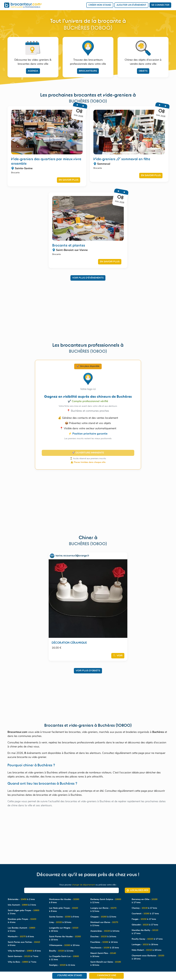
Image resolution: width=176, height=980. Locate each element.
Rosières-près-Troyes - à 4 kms (22, 921)
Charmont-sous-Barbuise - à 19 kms (148, 957)
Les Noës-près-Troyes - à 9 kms (64, 910)
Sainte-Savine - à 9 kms (64, 917)
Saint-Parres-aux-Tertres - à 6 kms (24, 944)
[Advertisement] (88, 305)
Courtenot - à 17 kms (145, 914)
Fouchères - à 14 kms (104, 942)
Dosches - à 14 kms (103, 937)
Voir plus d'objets (88, 671)
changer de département (83, 885)
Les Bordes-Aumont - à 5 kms (21, 930)
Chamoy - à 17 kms (144, 908)
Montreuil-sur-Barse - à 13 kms (104, 924)
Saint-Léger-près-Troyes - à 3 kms (24, 912)
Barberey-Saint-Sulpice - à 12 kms (106, 901)
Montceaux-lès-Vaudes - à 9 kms (64, 901)
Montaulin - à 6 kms (21, 937)
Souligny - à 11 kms (62, 965)
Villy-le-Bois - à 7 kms (22, 962)
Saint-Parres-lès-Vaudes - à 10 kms (65, 938)
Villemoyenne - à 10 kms (64, 945)
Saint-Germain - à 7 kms (23, 957)
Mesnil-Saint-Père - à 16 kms (103, 955)
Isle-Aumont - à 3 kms (22, 905)
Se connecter (160, 5)
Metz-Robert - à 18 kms (147, 950)
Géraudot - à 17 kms (145, 925)
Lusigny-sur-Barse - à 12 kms (103, 910)
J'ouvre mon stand (70, 975)
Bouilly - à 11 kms (61, 951)
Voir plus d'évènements (88, 278)
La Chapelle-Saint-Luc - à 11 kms (64, 958)
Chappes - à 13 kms (103, 917)
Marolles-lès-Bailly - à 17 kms (145, 932)
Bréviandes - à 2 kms (21, 899)
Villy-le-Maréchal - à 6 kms (24, 951)
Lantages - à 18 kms (145, 945)
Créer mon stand (100, 5)
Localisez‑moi (137, 890)
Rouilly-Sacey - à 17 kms (147, 939)
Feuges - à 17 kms (144, 919)
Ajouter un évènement (131, 5)
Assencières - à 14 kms (105, 931)
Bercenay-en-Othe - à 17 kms (145, 901)
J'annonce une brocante (107, 977)
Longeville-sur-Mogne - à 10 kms (64, 930)
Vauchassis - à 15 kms (105, 948)
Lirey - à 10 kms (60, 922)
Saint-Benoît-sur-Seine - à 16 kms (106, 964)
